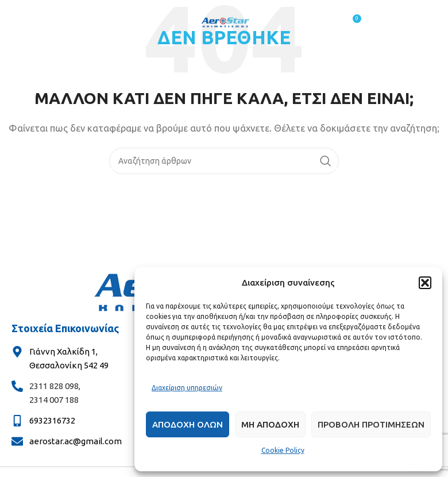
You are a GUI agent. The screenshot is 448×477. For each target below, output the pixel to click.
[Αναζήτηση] (224, 161)
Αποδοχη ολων (188, 424)
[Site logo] (224, 22)
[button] (425, 283)
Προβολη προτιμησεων (371, 424)
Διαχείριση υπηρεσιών (187, 388)
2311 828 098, (55, 386)
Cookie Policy (283, 450)
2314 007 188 (54, 400)
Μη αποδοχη (270, 424)
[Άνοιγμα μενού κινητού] (96, 23)
